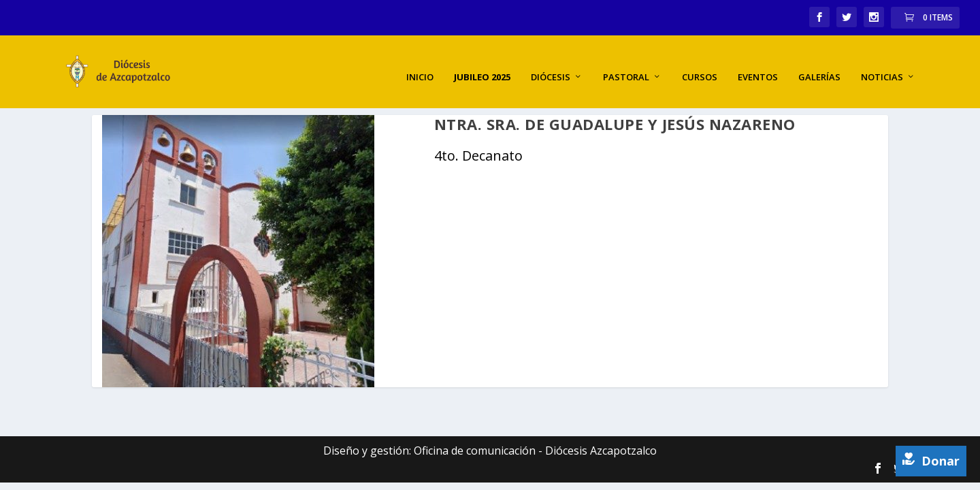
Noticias (882, 65)
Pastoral (626, 65)
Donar (931, 461)
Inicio (420, 65)
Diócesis (551, 65)
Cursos (700, 65)
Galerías (819, 65)
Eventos (758, 65)
